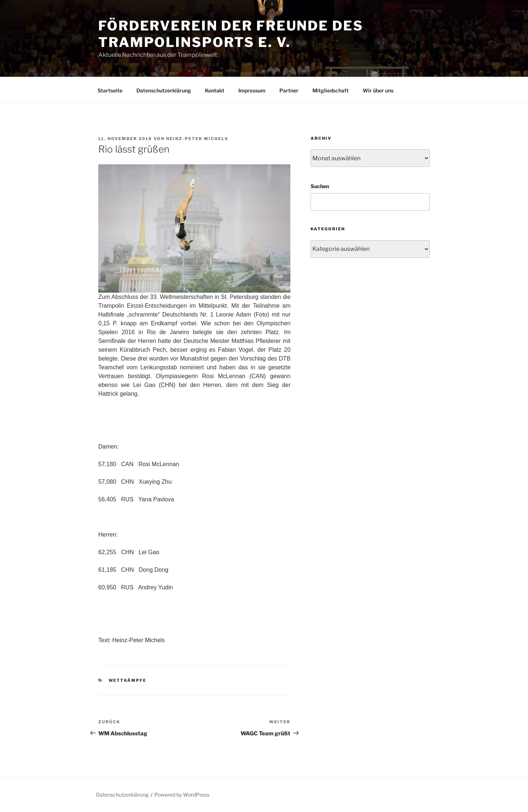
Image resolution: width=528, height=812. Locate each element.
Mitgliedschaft (331, 90)
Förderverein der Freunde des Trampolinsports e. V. (231, 34)
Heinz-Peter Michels (197, 139)
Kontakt (215, 90)
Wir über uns (378, 90)
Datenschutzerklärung (164, 90)
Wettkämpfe (128, 680)
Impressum (252, 90)
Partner (289, 90)
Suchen (320, 186)
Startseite (110, 90)
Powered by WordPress (182, 795)
